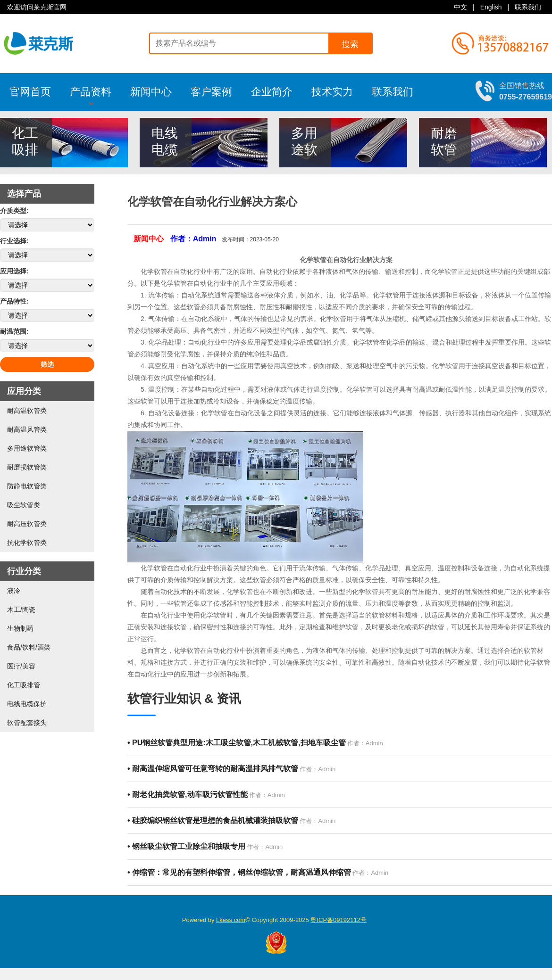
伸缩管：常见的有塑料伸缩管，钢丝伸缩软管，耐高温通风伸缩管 (239, 872)
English (491, 7)
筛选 (47, 364)
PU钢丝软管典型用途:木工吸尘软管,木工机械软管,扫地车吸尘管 (237, 743)
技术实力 (332, 92)
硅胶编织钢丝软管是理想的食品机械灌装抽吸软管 (213, 820)
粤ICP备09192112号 (339, 920)
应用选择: (14, 271)
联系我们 (528, 7)
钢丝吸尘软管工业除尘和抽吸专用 (186, 846)
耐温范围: (14, 331)
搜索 (350, 44)
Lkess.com (231, 920)
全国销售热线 (526, 91)
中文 (460, 7)
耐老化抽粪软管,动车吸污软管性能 (188, 795)
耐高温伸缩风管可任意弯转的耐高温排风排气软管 (213, 769)
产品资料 (91, 96)
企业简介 (272, 92)
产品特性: (14, 301)
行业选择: (14, 241)
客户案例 (211, 92)
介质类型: (14, 211)
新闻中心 (151, 92)
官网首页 (30, 92)
